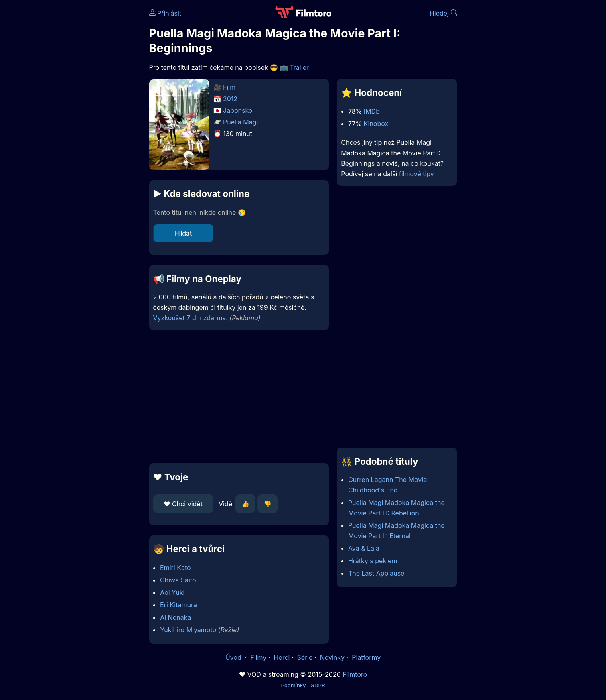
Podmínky (293, 685)
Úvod (234, 657)
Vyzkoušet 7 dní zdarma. (191, 318)
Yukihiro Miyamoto (188, 630)
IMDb (372, 111)
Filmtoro (355, 674)
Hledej (443, 13)
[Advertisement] (91, 124)
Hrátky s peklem (373, 561)
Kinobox (376, 124)
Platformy (366, 657)
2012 (230, 99)
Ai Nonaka (175, 617)
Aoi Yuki (172, 592)
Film (229, 87)
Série (305, 657)
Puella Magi (240, 122)
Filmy (258, 657)
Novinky (332, 657)
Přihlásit (165, 13)
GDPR (318, 685)
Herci (282, 657)
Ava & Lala (364, 548)
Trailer (299, 67)
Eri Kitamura (178, 605)
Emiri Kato (175, 568)
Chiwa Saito (178, 580)
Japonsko (238, 110)
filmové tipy (416, 174)
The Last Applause (376, 573)
